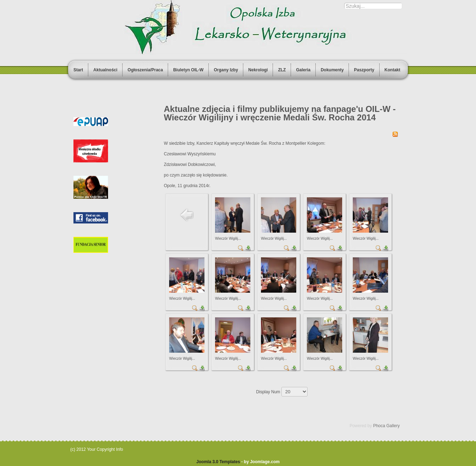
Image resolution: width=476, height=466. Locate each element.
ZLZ (282, 70)
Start (78, 70)
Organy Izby (226, 70)
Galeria (303, 70)
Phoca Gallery (386, 426)
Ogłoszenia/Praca (145, 70)
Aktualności (105, 70)
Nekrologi (258, 70)
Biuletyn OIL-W (188, 70)
